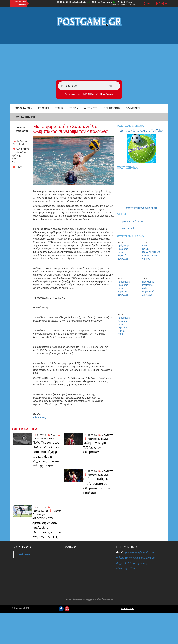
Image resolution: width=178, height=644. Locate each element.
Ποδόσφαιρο (23, 108)
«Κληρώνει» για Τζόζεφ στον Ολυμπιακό (95, 447)
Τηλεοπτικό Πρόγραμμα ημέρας (141, 208)
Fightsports (112, 108)
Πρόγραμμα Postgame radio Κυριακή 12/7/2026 (123, 252)
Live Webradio (128, 228)
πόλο (15, 159)
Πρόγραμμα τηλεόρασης (133, 221)
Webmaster (128, 608)
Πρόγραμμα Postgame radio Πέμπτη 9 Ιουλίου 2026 (123, 326)
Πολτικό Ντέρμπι (26, 117)
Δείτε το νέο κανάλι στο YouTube (141, 131)
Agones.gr (123, 5)
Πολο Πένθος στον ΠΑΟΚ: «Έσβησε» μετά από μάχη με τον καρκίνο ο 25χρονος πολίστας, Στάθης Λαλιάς (47, 454)
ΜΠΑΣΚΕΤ (107, 435)
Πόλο (19, 167)
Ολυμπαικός (23, 149)
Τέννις (59, 108)
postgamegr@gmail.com (139, 552)
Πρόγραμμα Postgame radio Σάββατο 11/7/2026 (123, 288)
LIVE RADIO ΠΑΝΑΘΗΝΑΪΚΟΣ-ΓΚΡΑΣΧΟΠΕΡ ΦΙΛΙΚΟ (148, 252)
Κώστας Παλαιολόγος (21, 129)
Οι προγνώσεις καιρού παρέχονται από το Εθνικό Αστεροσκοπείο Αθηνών (89, 600)
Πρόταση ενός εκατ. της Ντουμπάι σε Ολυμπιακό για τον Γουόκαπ (98, 486)
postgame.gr (25, 554)
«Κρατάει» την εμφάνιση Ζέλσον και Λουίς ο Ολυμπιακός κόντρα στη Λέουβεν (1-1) (47, 527)
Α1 (13, 162)
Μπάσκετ (44, 108)
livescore (132, 5)
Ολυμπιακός (40, 417)
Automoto (91, 108)
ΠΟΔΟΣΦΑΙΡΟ (40, 511)
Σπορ (74, 108)
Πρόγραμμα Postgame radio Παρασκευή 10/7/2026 (148, 288)
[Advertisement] (89, 54)
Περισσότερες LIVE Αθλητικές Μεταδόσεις (89, 94)
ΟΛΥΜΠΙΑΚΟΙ (133, 108)
